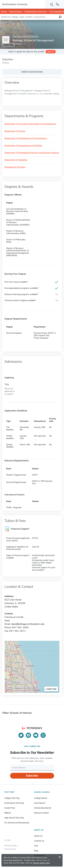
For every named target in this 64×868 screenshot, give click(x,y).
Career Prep (10, 808)
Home (4, 11)
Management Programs (15, 167)
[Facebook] (28, 735)
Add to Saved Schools (32, 72)
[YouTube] (36, 735)
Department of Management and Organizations (26, 138)
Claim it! (50, 52)
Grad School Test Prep (14, 803)
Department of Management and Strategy (23, 146)
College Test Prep (12, 798)
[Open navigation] (58, 4)
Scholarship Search (43, 808)
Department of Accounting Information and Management (30, 124)
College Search (41, 798)
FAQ (36, 846)
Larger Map (51, 689)
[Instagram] (43, 735)
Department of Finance (15, 131)
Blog (36, 851)
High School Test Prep (14, 818)
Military (8, 813)
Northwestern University (36, 11)
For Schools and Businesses (17, 823)
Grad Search (40, 803)
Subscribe (32, 776)
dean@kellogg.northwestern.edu (28, 624)
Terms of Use (10, 849)
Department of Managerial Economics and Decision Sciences (32, 153)
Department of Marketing (16, 160)
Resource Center (42, 813)
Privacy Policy (11, 846)
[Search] (52, 4)
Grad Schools (16, 11)
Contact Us (39, 841)
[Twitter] (21, 735)
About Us (38, 836)
